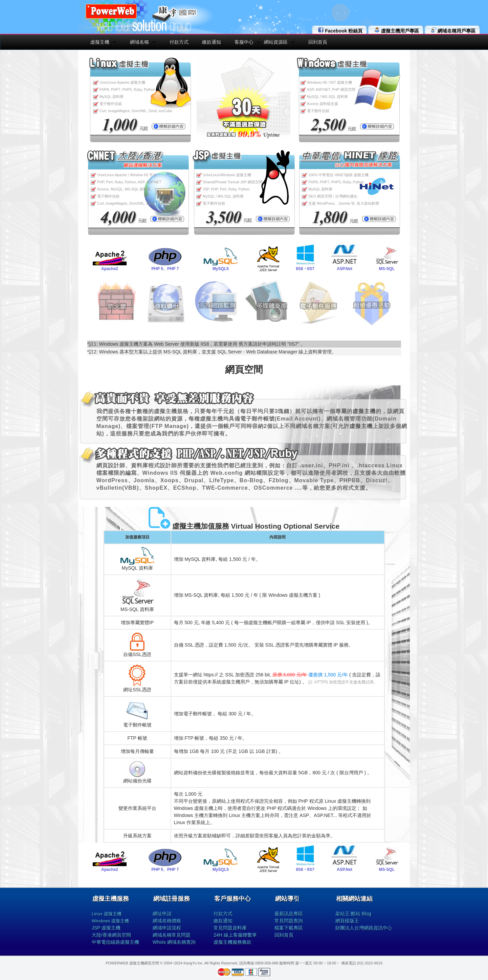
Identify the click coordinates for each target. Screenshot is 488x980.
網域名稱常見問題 (172, 935)
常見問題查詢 (289, 921)
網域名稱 (139, 42)
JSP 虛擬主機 (106, 928)
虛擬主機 (100, 42)
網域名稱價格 (167, 921)
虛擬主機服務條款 (232, 942)
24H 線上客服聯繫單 (235, 935)
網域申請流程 (167, 928)
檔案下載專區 (289, 928)
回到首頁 (318, 42)
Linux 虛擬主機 (107, 914)
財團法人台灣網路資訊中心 (364, 928)
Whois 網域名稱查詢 (174, 942)
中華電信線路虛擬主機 (115, 942)
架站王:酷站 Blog (353, 914)
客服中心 (244, 42)
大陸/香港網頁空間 (111, 935)
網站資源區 (276, 42)
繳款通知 (212, 42)
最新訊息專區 (289, 914)
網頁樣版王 (347, 921)
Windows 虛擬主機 (110, 921)
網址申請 (162, 914)
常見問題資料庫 (230, 928)
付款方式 (179, 42)
